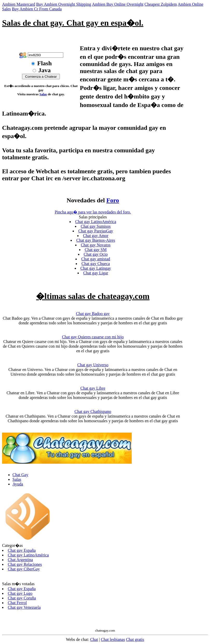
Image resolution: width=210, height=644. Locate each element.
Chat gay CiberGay (24, 569)
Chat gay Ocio (96, 254)
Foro (113, 200)
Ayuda (18, 484)
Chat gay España (22, 550)
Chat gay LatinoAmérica (96, 222)
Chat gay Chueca (96, 264)
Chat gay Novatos (96, 245)
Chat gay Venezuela (24, 607)
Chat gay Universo (93, 365)
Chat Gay (20, 475)
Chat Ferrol (17, 603)
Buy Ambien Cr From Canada (37, 9)
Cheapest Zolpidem (161, 4)
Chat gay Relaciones (25, 564)
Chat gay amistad (96, 259)
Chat (94, 639)
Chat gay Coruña (22, 598)
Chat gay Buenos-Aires (96, 240)
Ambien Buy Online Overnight (118, 4)
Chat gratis (135, 639)
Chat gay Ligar (96, 273)
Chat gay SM (96, 250)
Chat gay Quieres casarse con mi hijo (93, 337)
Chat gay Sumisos (96, 226)
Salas (43, 94)
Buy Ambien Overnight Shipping (64, 4)
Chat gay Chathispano (93, 412)
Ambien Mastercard (19, 4)
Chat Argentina (20, 560)
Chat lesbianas (113, 639)
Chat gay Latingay (96, 268)
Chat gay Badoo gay (93, 314)
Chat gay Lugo (20, 593)
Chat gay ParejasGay (96, 231)
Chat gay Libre (93, 388)
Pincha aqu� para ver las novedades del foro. (93, 212)
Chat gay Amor (96, 236)
